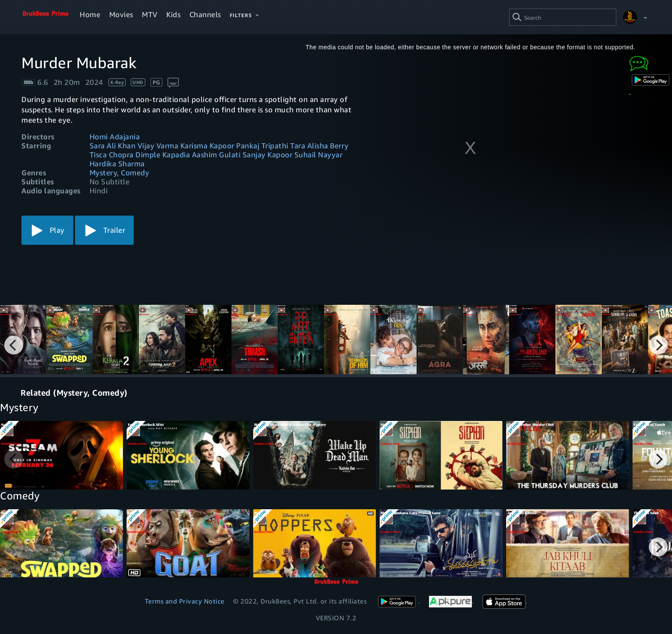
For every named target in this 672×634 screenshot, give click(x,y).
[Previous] (14, 345)
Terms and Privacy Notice (185, 601)
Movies (121, 14)
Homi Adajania (115, 137)
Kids (173, 14)
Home (90, 14)
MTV (150, 14)
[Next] (658, 345)
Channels (205, 14)
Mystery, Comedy (120, 173)
